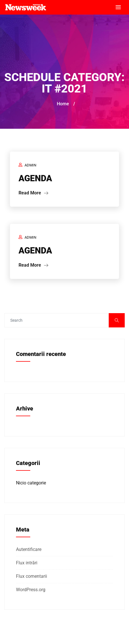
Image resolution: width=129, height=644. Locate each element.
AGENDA (35, 178)
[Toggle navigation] (118, 7)
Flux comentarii (32, 576)
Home (63, 104)
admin (30, 165)
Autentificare (29, 549)
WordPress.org (31, 590)
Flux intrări (27, 563)
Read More (33, 193)
